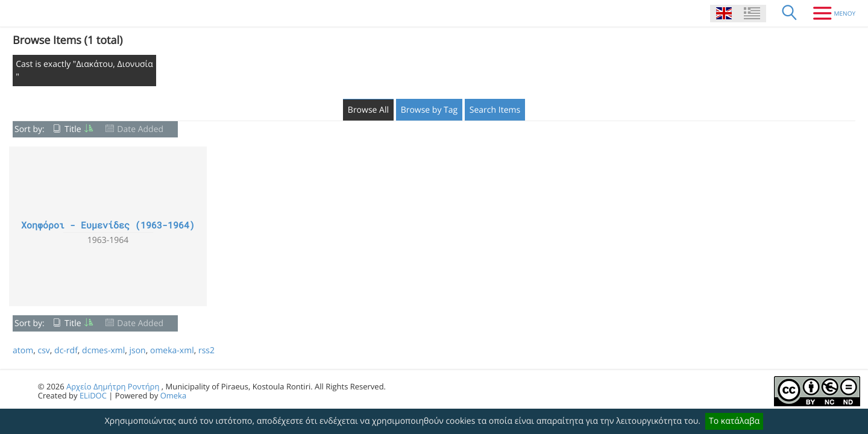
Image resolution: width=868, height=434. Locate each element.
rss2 (206, 351)
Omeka (174, 395)
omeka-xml (172, 351)
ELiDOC (93, 395)
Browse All (368, 110)
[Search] (790, 13)
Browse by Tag (429, 110)
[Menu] (830, 13)
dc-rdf (66, 351)
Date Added (140, 129)
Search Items (495, 110)
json (137, 351)
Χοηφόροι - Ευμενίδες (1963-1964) (108, 225)
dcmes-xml (103, 351)
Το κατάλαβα (734, 421)
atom (23, 351)
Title (73, 129)
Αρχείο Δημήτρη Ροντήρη (113, 386)
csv (43, 351)
